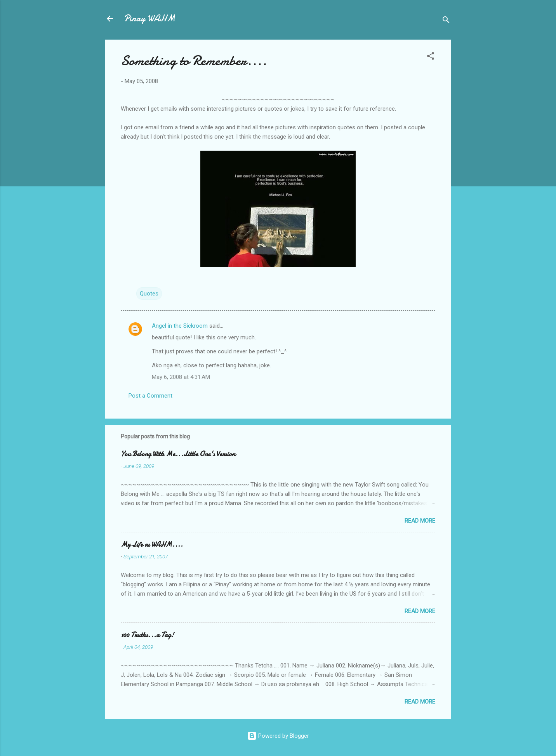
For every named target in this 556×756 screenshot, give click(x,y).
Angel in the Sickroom (180, 326)
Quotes (149, 294)
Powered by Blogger (278, 736)
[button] (431, 57)
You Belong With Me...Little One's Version (178, 454)
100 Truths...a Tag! (147, 635)
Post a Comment (150, 396)
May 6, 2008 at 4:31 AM (181, 377)
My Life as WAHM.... (152, 545)
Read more (420, 521)
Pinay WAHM (149, 18)
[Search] (446, 21)
